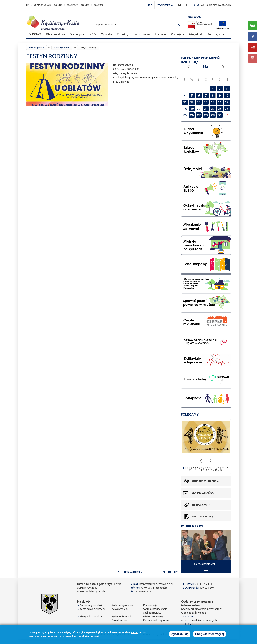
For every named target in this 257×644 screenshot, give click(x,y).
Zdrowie (160, 34)
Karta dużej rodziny (122, 605)
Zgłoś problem (120, 609)
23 (220, 109)
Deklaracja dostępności (156, 620)
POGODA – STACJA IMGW (66, 5)
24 (227, 109)
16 (220, 102)
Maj (206, 66)
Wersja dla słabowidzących (216, 5)
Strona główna (37, 48)
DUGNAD (35, 34)
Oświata (106, 34)
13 (199, 102)
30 (220, 115)
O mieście (178, 34)
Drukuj (167, 572)
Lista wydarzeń (62, 48)
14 (206, 102)
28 (206, 115)
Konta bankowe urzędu (93, 609)
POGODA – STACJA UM (91, 5)
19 (192, 109)
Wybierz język (165, 5)
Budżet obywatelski (91, 605)
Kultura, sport (216, 34)
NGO (93, 34)
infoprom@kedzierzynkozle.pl (156, 584)
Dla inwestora (55, 34)
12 (192, 102)
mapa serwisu (195, 17)
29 (213, 115)
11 (185, 102)
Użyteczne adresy (153, 616)
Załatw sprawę (202, 516)
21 (206, 109)
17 (227, 102)
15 (213, 102)
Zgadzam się (180, 634)
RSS (150, 5)
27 (199, 115)
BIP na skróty (201, 505)
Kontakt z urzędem (205, 481)
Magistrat (196, 34)
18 (221, 470)
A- (187, 5)
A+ (180, 5)
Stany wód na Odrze (91, 616)
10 (227, 95)
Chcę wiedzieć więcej (210, 634)
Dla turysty (77, 34)
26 (192, 115)
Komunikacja (150, 605)
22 (213, 109)
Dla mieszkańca (203, 493)
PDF (176, 572)
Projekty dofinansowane (133, 34)
